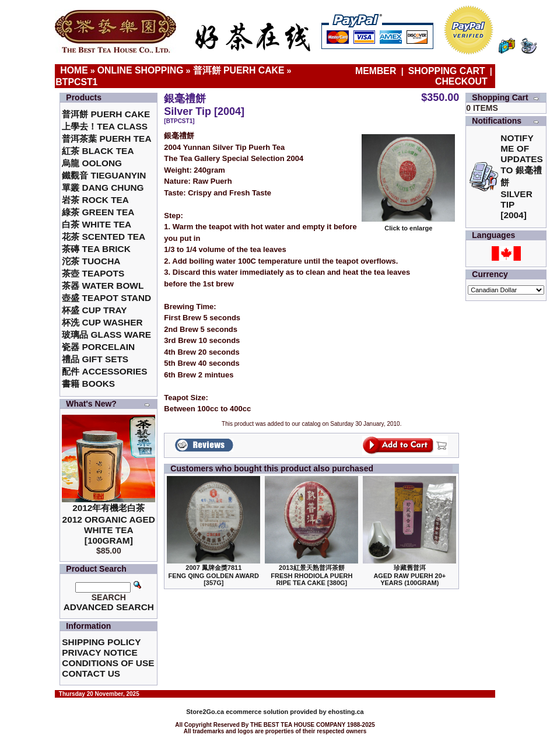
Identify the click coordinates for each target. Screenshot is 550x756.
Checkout (461, 81)
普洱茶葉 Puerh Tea (106, 139)
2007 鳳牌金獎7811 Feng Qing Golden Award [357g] (214, 575)
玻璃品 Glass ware (106, 335)
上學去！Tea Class (105, 126)
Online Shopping (141, 70)
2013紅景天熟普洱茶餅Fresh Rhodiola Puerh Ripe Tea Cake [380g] (311, 575)
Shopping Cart (447, 71)
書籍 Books (88, 384)
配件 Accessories (104, 371)
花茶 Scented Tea (104, 237)
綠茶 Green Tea (98, 212)
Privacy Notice (99, 652)
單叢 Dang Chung (103, 188)
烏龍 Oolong (92, 163)
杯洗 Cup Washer (102, 322)
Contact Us (91, 673)
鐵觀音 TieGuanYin (104, 175)
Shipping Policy (101, 642)
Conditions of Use (108, 663)
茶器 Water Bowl (103, 286)
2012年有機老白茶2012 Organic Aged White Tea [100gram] (109, 524)
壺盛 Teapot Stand (106, 298)
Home (74, 70)
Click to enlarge (408, 225)
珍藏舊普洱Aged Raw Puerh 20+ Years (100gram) (409, 575)
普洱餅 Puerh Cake (239, 70)
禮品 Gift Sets (95, 359)
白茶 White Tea (97, 224)
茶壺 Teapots (93, 273)
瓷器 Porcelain (98, 347)
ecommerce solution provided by (257, 712)
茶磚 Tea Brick (96, 249)
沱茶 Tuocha (91, 261)
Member (377, 71)
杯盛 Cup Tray (94, 310)
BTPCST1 (76, 82)
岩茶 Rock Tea (95, 200)
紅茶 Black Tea (98, 151)
